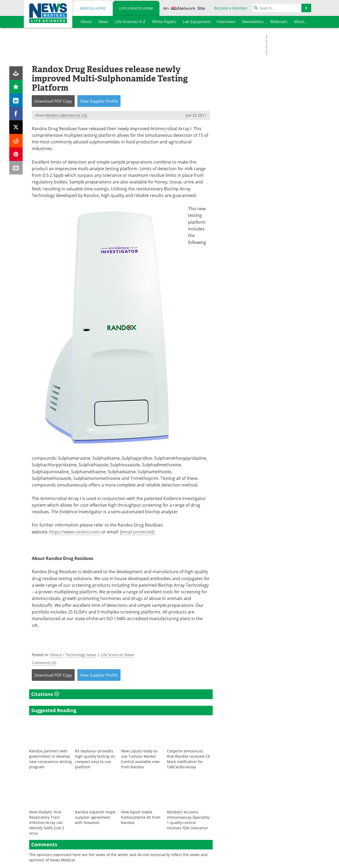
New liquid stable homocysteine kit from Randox (141, 817)
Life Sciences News (117, 655)
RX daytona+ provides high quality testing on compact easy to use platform (95, 759)
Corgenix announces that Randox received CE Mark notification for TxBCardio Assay (188, 759)
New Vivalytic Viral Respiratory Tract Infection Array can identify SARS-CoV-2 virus (47, 823)
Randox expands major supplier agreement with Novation (95, 817)
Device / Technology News (73, 655)
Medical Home (93, 8)
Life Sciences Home (136, 8)
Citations (45, 694)
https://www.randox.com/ (75, 532)
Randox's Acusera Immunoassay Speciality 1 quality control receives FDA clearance (188, 820)
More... (301, 21)
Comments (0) (44, 663)
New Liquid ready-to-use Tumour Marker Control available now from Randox (140, 759)
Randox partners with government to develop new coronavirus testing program (50, 759)
